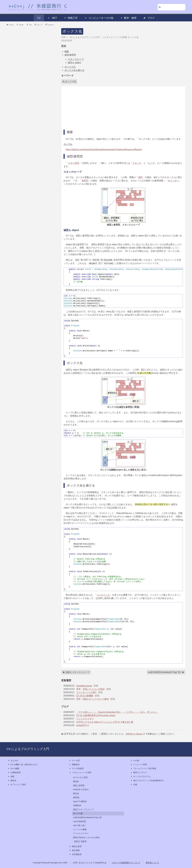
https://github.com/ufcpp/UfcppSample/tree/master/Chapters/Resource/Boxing (104, 149)
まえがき (13, 761)
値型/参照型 (70, 55)
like (29, 25)
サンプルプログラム (141, 777)
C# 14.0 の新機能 (85, 696)
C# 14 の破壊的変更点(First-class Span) (96, 715)
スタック (137, 163)
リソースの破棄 (80, 829)
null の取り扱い (80, 825)
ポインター (173, 181)
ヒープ (151, 163)
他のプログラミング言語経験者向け (147, 781)
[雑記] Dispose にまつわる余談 (86, 837)
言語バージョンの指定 (94, 689)
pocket (49, 25)
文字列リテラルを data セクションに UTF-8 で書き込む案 (105, 722)
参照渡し (77, 797)
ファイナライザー (85, 719)
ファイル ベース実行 (86, 692)
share (20, 25)
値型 (140, 177)
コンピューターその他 (99, 18)
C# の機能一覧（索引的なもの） (23, 765)
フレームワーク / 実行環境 (143, 769)
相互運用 (74, 850)
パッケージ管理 (139, 765)
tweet (10, 25)
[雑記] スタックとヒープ (76, 672)
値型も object (74, 63)
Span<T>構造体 (80, 801)
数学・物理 (128, 18)
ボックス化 (72, 31)
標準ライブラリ (139, 773)
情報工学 (71, 18)
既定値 (76, 793)
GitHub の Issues (134, 734)
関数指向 (74, 765)
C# (39, 18)
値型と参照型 (79, 785)
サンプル (68, 144)
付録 (134, 785)
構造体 (76, 781)
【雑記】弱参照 (80, 841)
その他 (135, 761)
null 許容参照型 (80, 821)
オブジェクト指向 (17, 785)
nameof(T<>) (83, 725)
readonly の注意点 (81, 789)
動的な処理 (75, 846)
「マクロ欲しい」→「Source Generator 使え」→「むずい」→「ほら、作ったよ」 (117, 712)
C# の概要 (14, 769)
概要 (67, 51)
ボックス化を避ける (74, 70)
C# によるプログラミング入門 (28, 749)
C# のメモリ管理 (80, 777)
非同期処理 (75, 854)
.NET (52, 18)
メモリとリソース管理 (80, 773)
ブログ (149, 18)
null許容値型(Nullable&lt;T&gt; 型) (166, 672)
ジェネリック (103, 595)
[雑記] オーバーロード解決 (96, 699)
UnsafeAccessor (84, 686)
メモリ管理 (73, 163)
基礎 (11, 777)
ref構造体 (77, 805)
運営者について (152, 863)
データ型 (74, 761)
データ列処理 (76, 769)
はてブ (39, 25)
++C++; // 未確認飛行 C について (126, 863)
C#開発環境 (14, 773)
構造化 (12, 781)
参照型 (85, 181)
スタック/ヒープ (76, 59)
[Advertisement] (123, 108)
